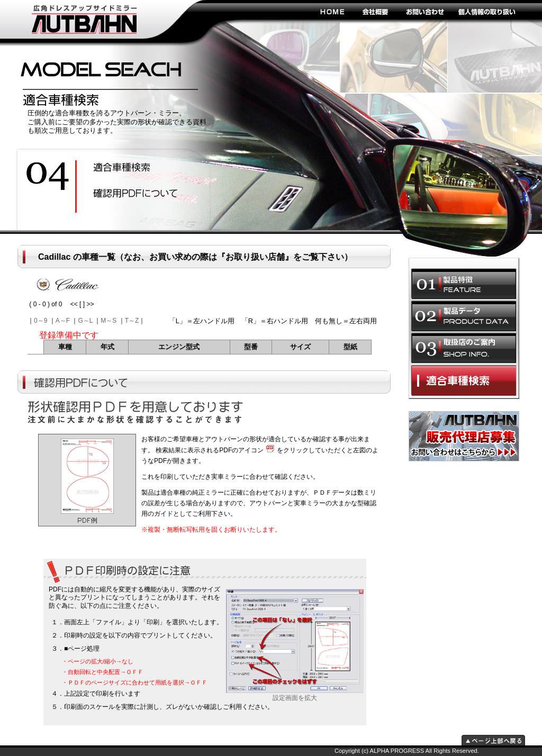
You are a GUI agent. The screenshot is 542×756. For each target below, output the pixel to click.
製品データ (464, 316)
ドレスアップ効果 (131, 194)
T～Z (132, 321)
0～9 (40, 321)
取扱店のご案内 (464, 348)
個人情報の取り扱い (487, 11)
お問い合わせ (424, 11)
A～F (63, 321)
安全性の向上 (131, 168)
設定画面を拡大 (295, 695)
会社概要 (376, 11)
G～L (85, 321)
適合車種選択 (464, 380)
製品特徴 (464, 284)
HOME (332, 11)
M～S (109, 321)
